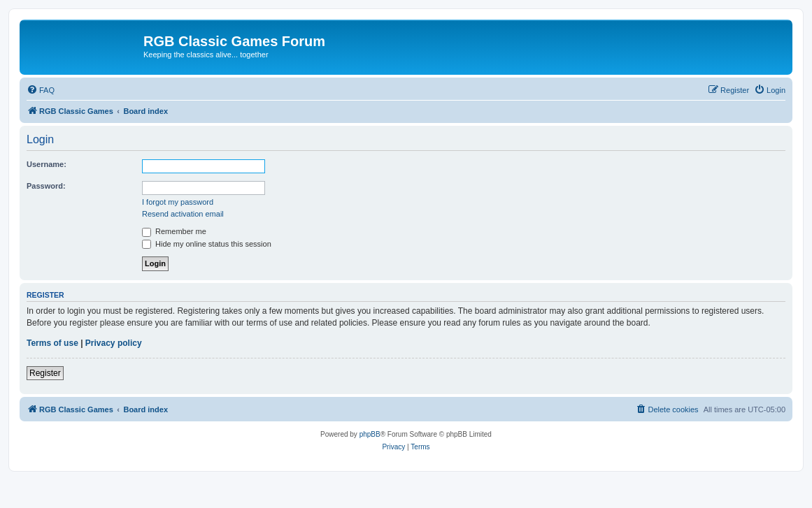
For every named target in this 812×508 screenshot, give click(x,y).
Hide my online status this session (207, 244)
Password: (46, 186)
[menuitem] (41, 90)
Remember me (174, 231)
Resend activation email (183, 214)
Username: (47, 164)
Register (45, 373)
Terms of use (52, 343)
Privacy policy (114, 343)
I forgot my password (178, 202)
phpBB (370, 434)
